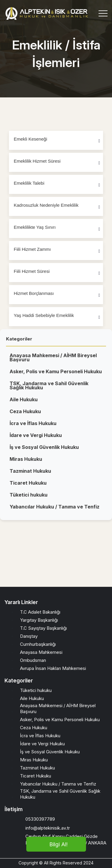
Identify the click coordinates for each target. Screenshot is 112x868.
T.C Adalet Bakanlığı (40, 612)
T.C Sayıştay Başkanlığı (43, 628)
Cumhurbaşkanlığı (38, 644)
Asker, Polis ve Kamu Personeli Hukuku (56, 375)
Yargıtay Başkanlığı (39, 620)
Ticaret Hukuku (28, 486)
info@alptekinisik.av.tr (48, 828)
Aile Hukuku (24, 403)
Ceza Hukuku (25, 415)
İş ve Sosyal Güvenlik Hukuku (44, 450)
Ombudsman (33, 660)
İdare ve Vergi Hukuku (36, 438)
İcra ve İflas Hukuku (33, 427)
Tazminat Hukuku (30, 474)
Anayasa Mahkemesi (41, 652)
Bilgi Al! (58, 844)
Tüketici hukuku (29, 498)
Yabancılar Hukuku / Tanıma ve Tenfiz (55, 510)
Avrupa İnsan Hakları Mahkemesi (53, 668)
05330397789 (40, 819)
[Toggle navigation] (103, 13)
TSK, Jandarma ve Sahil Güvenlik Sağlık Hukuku (49, 389)
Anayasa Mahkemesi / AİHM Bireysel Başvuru (53, 361)
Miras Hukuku (26, 462)
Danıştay (29, 636)
